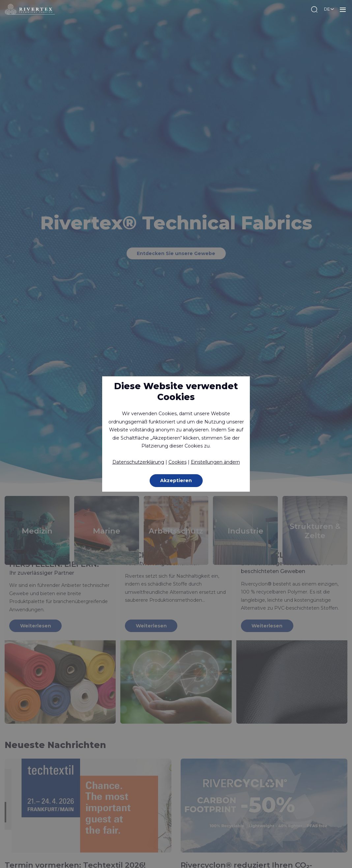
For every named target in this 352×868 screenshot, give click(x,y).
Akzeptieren (176, 480)
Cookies (177, 462)
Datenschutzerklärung (138, 462)
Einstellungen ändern (215, 462)
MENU (343, 9)
